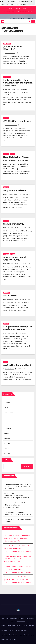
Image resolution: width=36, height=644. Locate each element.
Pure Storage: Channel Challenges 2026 (15, 259)
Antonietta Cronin (10, 546)
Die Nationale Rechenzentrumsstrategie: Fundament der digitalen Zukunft (16, 496)
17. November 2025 (12, 264)
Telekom (7, 454)
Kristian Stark (9, 556)
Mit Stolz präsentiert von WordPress (14, 618)
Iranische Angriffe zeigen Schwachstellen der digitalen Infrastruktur (18, 83)
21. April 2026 (10, 53)
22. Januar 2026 (11, 161)
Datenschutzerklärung (25, 12)
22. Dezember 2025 (12, 194)
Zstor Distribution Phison (16, 157)
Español (18, 8)
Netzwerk (7, 428)
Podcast (7, 433)
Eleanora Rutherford (11, 577)
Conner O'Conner (10, 567)
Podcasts (31, 635)
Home (3, 626)
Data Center (7, 44)
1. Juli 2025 (9, 369)
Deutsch (11, 8)
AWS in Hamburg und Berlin (18, 365)
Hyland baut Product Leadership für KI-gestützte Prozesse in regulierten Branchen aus (17, 486)
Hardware (7, 293)
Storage (6, 118)
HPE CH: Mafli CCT (12, 296)
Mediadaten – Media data (19, 635)
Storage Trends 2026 (14, 224)
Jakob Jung (22, 89)
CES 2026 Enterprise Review (17, 121)
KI (4, 423)
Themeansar (21, 621)
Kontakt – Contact (22, 630)
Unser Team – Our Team (9, 640)
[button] (29, 21)
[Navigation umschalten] (33, 21)
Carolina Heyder (24, 53)
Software (7, 443)
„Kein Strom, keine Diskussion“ (13, 48)
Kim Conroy (8, 535)
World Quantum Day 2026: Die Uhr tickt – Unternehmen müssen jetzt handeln (17, 538)
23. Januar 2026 (11, 125)
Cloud (6, 362)
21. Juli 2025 (10, 333)
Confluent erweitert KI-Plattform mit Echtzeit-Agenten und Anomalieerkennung (18, 505)
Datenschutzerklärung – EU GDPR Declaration (20, 626)
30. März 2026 (10, 89)
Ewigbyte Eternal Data (15, 190)
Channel (6, 154)
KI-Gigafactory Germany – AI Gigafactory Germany (18, 328)
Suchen (6, 460)
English (24, 8)
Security (7, 438)
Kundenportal (6, 635)
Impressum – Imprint (10, 12)
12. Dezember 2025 (12, 228)
